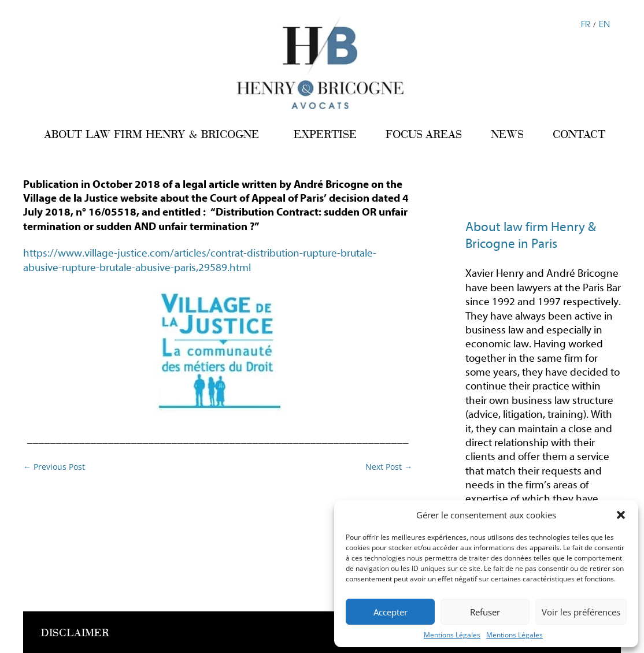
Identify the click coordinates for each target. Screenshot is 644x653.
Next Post (389, 467)
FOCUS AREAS (424, 134)
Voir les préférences (581, 612)
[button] (621, 515)
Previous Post (54, 467)
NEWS (507, 134)
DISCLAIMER (75, 633)
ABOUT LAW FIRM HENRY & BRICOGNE (151, 134)
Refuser (485, 612)
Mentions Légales (452, 635)
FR (586, 24)
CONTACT (579, 134)
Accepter (391, 612)
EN (604, 24)
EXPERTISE (325, 134)
